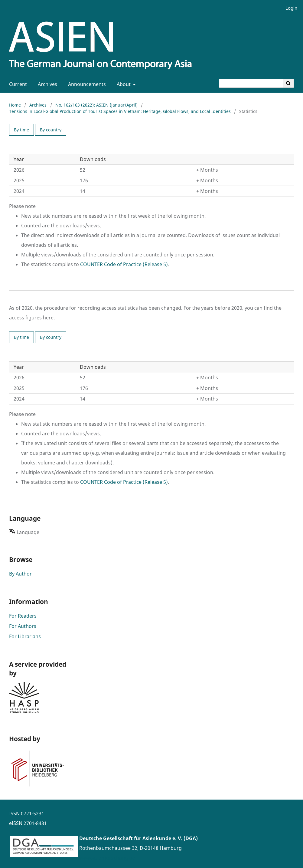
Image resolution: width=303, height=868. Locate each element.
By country (51, 130)
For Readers (23, 616)
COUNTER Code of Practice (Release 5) (124, 264)
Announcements (86, 84)
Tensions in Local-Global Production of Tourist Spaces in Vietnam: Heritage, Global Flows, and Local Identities (120, 111)
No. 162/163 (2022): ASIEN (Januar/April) (96, 105)
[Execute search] (288, 83)
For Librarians (25, 636)
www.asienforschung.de (107, 858)
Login (289, 8)
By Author (20, 574)
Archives (46, 84)
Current (17, 84)
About (123, 84)
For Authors (23, 626)
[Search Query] (251, 83)
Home (15, 105)
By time (21, 130)
